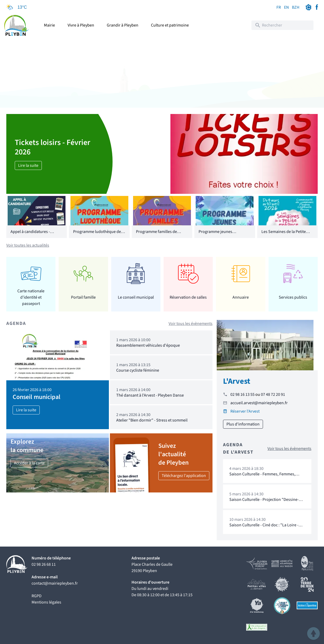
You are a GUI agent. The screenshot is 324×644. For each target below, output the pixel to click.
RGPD (37, 596)
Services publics (293, 297)
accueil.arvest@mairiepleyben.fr (259, 403)
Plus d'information (243, 424)
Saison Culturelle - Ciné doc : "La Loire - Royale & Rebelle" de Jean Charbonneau (265, 528)
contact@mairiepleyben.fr (55, 583)
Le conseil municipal (136, 297)
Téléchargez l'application (184, 476)
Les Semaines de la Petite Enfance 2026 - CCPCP (284, 235)
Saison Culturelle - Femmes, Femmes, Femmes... (262, 477)
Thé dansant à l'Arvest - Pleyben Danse (150, 395)
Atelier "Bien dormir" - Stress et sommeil (152, 420)
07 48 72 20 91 (273, 394)
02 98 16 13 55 (242, 394)
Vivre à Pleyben (81, 25)
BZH (296, 7)
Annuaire (241, 297)
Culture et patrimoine (170, 25)
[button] (313, 633)
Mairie (49, 25)
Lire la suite (28, 165)
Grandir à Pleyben (123, 25)
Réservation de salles (188, 297)
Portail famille (83, 297)
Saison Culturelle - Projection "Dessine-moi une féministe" (264, 502)
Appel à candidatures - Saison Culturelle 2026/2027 (35, 235)
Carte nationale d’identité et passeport (31, 297)
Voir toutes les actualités (28, 245)
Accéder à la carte (29, 463)
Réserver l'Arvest (245, 411)
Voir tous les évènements (191, 324)
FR (279, 7)
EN (286, 7)
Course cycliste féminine (138, 370)
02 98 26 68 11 (44, 564)
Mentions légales (46, 602)
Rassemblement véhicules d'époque (148, 345)
